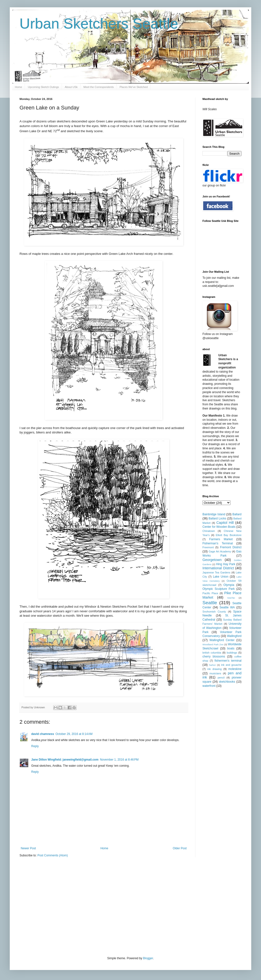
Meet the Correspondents (99, 87)
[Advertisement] (71, 906)
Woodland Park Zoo (213, 644)
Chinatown (209, 531)
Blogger (148, 958)
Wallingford (234, 636)
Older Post (180, 848)
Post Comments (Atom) (53, 855)
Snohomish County (214, 612)
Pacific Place (210, 593)
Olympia (229, 585)
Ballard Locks (217, 518)
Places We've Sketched (134, 87)
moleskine (235, 669)
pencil (221, 678)
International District (218, 568)
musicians (215, 673)
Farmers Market (221, 539)
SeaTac (231, 598)
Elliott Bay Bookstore (229, 535)
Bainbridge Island (214, 514)
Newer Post (28, 848)
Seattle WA (227, 607)
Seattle (210, 603)
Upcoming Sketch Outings (43, 87)
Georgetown (212, 560)
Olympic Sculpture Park (219, 589)
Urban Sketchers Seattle (99, 24)
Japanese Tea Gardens (216, 572)
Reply (35, 746)
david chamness (43, 734)
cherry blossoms (214, 657)
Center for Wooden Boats (219, 527)
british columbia (212, 653)
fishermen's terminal (228, 661)
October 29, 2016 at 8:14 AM (74, 734)
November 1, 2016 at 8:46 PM (119, 760)
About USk (71, 87)
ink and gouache (231, 665)
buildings (232, 653)
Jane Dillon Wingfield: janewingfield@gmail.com (65, 760)
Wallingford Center (222, 640)
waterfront (209, 686)
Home (18, 87)
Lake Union (221, 577)
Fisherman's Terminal (218, 543)
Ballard (237, 514)
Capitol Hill (225, 523)
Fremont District (231, 547)
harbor (212, 665)
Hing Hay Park (226, 564)
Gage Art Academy (220, 551)
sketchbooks (227, 682)
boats (231, 648)
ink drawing (215, 669)
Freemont (208, 547)
